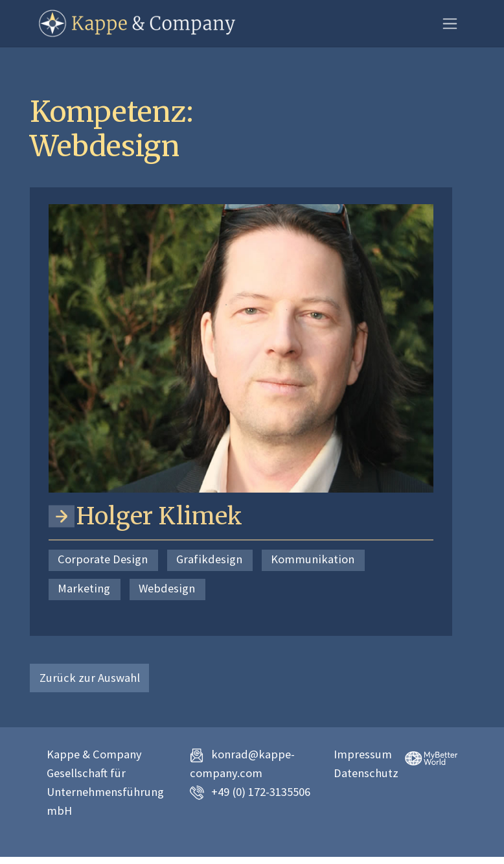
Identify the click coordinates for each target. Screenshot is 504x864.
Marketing (84, 588)
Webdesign (167, 588)
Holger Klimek (159, 516)
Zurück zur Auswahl (90, 678)
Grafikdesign (209, 559)
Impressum (363, 754)
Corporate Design (103, 559)
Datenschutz (366, 773)
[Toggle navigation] (450, 24)
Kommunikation (313, 559)
